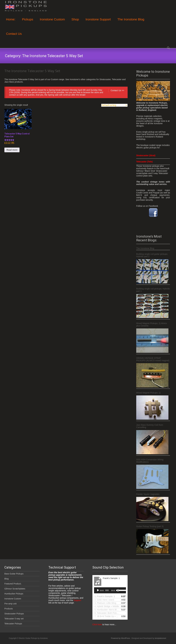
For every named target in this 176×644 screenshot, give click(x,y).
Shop (75, 22)
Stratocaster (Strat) (146, 155)
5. (107, 610)
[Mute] (117, 590)
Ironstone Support (98, 22)
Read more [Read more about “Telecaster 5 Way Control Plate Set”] (12, 150)
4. (107, 606)
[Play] (98, 590)
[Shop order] (114, 105)
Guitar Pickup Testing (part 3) (150, 526)
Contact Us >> (117, 90)
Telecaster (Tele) (144, 162)
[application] (110, 590)
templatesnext (161, 638)
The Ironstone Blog (131, 22)
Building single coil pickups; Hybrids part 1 (153, 290)
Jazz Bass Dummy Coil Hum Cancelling (150, 426)
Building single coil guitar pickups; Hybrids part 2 (152, 255)
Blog (7, 579)
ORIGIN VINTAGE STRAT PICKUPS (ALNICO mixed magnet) (153, 359)
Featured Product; (13, 584)
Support (77, 600)
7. (107, 616)
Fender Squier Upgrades (148, 494)
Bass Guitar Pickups (14, 574)
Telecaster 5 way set (14, 619)
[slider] (107, 590)
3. (105, 603)
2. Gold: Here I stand (104, 600)
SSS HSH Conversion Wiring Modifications (150, 461)
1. (105, 596)
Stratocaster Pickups (14, 614)
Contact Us (14, 36)
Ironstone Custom (52, 22)
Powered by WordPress (121, 638)
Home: (11, 22)
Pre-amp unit (10, 604)
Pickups (28, 22)
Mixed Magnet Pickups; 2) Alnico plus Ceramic (152, 324)
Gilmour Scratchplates (15, 589)
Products (9, 609)
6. (107, 613)
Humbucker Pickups (14, 594)
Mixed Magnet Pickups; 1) (148, 393)
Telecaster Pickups (13, 624)
